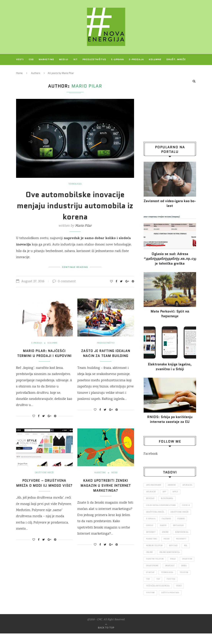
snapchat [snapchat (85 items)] (151, 575)
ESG (31, 59)
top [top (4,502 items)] (148, 589)
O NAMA (39, 70)
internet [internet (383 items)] (151, 534)
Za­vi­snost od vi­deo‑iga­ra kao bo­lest (170, 203)
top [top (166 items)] (183, 582)
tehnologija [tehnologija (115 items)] (152, 582)
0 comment (64, 281)
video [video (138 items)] (180, 596)
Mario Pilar (83, 226)
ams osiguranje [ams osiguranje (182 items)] (154, 485)
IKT (75, 59)
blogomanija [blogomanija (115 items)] (181, 499)
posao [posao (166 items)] (174, 561)
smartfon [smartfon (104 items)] (151, 569)
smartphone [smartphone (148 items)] (170, 569)
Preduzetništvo (94, 59)
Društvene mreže (44, 478)
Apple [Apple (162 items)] (149, 499)
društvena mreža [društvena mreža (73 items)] (155, 513)
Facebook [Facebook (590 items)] (167, 520)
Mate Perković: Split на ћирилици (170, 314)
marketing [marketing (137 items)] (152, 541)
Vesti (20, 59)
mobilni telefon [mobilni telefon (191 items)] (154, 548)
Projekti (22, 70)
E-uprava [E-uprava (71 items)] (151, 520)
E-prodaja (136, 59)
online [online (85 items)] (149, 555)
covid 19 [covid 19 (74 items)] (187, 506)
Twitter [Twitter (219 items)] (161, 589)
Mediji (64, 59)
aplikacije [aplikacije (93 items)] (168, 492)
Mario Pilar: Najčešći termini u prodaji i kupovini (44, 355)
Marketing (46, 59)
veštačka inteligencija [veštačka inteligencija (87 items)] (158, 596)
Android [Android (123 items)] (173, 485)
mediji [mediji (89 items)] (167, 541)
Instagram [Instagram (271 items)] (180, 527)
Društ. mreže (176, 59)
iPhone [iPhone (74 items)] (166, 534)
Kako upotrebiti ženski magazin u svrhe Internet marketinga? (106, 490)
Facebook (151, 454)
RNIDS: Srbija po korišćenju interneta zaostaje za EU (170, 419)
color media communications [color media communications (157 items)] (161, 506)
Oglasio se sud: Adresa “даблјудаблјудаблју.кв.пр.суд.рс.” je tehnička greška (170, 259)
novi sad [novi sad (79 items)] (174, 548)
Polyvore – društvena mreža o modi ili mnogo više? (44, 490)
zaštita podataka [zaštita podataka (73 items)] (171, 603)
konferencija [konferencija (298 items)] (183, 534)
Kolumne (155, 59)
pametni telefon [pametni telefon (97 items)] (155, 561)
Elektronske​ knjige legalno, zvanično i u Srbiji (170, 367)
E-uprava (117, 59)
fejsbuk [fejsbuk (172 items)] (183, 520)
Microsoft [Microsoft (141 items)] (182, 541)
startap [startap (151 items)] (180, 575)
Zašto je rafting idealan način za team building (106, 353)
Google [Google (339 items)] (150, 527)
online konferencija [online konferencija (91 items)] (170, 555)
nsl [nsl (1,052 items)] (187, 548)
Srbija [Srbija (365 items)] (166, 575)
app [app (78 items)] (182, 492)
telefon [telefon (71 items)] (170, 582)
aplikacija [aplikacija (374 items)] (151, 492)
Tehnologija (75, 184)
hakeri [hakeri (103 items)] (164, 527)
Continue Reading (75, 267)
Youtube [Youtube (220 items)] (151, 603)
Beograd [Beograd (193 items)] (163, 499)
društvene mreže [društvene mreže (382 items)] (180, 513)
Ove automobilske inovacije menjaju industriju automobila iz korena (75, 206)
